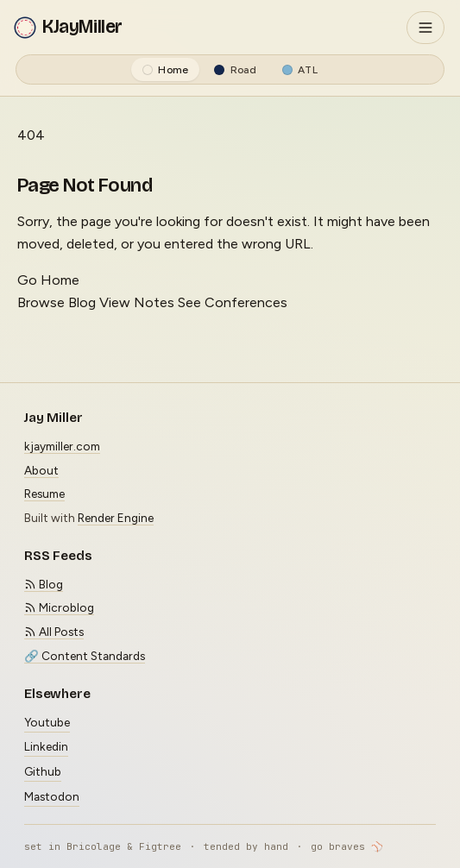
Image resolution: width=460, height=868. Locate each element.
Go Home (48, 280)
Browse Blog (57, 302)
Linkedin (46, 746)
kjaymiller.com (62, 446)
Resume (44, 494)
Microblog (59, 607)
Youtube (47, 722)
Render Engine (116, 518)
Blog (44, 584)
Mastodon (52, 796)
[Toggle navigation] (425, 28)
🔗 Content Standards (85, 656)
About (41, 470)
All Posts (54, 632)
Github (43, 771)
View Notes (137, 302)
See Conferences (233, 302)
